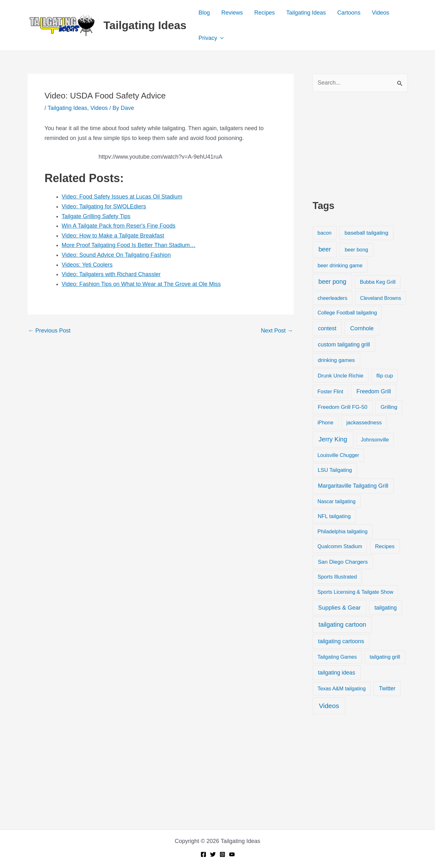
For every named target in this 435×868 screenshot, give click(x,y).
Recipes (264, 13)
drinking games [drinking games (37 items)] (336, 360)
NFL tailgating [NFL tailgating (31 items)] (334, 516)
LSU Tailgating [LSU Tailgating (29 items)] (335, 470)
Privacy (211, 38)
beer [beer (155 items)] (325, 249)
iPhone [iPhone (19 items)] (325, 422)
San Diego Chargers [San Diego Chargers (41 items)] (343, 562)
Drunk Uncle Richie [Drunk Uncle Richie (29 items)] (341, 376)
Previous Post (49, 331)
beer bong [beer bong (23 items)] (356, 250)
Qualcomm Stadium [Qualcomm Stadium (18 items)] (340, 546)
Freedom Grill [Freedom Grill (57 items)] (374, 391)
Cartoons (349, 13)
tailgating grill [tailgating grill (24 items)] (385, 657)
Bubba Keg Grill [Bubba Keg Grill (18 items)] (378, 282)
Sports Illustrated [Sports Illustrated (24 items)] (337, 577)
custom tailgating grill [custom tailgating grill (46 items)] (344, 345)
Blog (204, 13)
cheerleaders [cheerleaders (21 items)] (332, 298)
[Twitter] (213, 854)
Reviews (232, 13)
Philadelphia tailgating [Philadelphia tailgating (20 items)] (342, 531)
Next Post (277, 331)
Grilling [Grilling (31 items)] (389, 407)
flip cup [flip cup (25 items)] (385, 376)
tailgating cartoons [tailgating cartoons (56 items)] (341, 641)
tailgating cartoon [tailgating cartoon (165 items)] (342, 624)
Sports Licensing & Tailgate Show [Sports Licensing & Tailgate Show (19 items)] (355, 592)
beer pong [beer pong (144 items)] (332, 282)
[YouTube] (232, 854)
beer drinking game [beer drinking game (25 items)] (340, 266)
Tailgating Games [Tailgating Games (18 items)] (337, 657)
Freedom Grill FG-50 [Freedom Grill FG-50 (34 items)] (343, 407)
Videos (381, 13)
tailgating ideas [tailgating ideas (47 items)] (336, 673)
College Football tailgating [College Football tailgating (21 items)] (347, 313)
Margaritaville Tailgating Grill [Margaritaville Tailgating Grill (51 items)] (353, 486)
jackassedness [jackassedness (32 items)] (364, 423)
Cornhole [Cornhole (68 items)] (362, 328)
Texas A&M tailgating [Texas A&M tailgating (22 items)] (342, 688)
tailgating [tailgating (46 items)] (386, 608)
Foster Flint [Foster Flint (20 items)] (330, 391)
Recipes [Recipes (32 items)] (385, 546)
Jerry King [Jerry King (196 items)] (333, 439)
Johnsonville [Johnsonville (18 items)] (375, 440)
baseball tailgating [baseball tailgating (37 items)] (366, 233)
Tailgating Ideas (145, 25)
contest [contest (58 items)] (327, 328)
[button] (220, 38)
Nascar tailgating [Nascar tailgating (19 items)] (336, 501)
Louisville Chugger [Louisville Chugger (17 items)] (338, 455)
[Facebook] (203, 854)
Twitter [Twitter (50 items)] (387, 688)
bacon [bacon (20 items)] (324, 233)
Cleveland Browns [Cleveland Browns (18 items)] (381, 298)
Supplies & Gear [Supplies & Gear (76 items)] (339, 608)
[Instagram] (222, 854)
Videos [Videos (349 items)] (329, 706)
